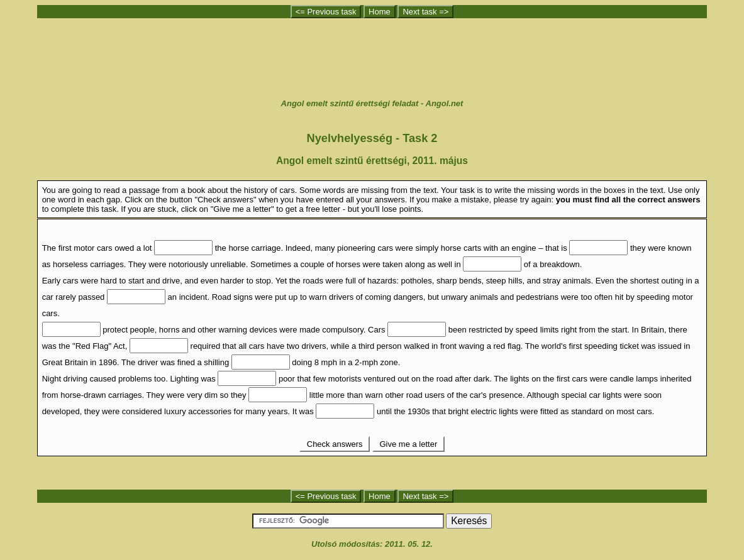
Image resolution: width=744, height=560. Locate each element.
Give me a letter (408, 444)
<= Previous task (326, 12)
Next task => (425, 12)
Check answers (335, 444)
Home (380, 12)
